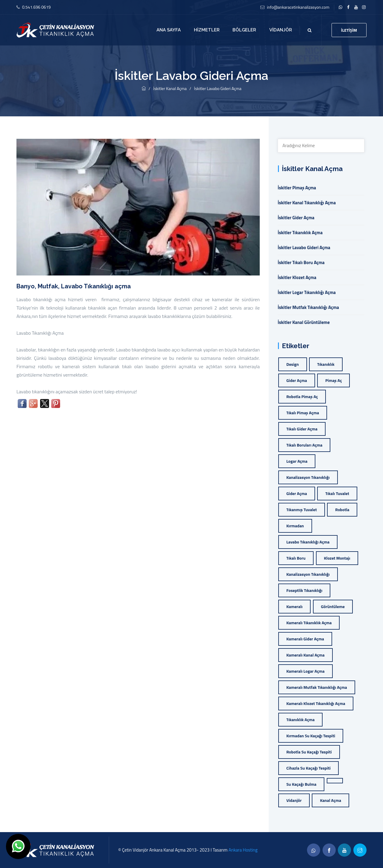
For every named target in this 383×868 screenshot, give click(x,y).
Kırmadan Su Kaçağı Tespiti (311, 736)
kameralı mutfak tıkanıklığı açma (317, 687)
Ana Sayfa (169, 30)
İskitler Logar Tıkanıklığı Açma (307, 292)
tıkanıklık (326, 364)
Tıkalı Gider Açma (302, 429)
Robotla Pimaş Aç (302, 396)
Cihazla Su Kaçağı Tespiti (308, 768)
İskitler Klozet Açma (297, 277)
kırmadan (295, 526)
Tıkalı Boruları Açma (304, 445)
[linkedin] (341, 7)
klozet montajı (337, 558)
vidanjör (294, 800)
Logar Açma (297, 461)
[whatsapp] (314, 850)
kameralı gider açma (305, 639)
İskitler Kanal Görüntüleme (304, 322)
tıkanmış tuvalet (302, 510)
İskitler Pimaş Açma (297, 188)
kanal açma (330, 800)
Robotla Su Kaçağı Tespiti (309, 752)
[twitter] (356, 7)
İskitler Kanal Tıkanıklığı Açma (307, 203)
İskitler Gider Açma (296, 218)
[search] (310, 30)
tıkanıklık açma (300, 719)
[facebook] (348, 7)
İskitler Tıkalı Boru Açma (301, 262)
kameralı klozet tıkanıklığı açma (316, 703)
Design (293, 364)
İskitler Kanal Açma (170, 88)
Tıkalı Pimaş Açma (303, 413)
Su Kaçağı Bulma (301, 784)
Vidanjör (281, 30)
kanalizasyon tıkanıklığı (308, 477)
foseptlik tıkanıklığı (304, 590)
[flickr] (364, 7)
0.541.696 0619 (36, 7)
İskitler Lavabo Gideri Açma (218, 88)
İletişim (349, 30)
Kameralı (294, 606)
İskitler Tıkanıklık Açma (300, 233)
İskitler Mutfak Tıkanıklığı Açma (308, 307)
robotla (342, 510)
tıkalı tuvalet (337, 493)
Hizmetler (207, 30)
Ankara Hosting (243, 850)
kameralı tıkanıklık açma (309, 623)
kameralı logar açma (306, 671)
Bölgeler (244, 30)
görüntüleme (333, 606)
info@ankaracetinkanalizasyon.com (298, 7)
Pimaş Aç (333, 380)
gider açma (297, 380)
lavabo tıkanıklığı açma (308, 542)
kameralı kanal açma (306, 655)
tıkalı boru (296, 558)
